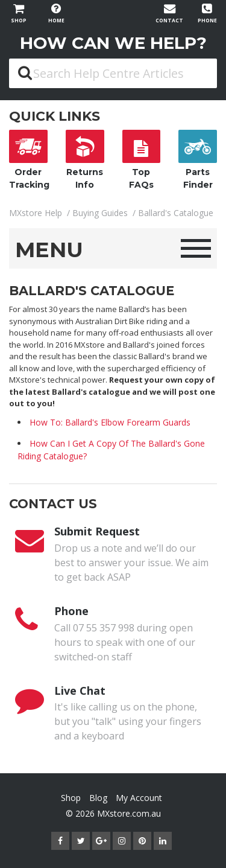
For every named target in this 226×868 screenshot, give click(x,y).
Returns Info (85, 160)
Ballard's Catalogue (176, 213)
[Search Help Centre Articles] (113, 73)
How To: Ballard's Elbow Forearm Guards (110, 422)
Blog (98, 798)
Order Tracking (29, 160)
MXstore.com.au (129, 813)
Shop (71, 798)
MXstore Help (36, 213)
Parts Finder (198, 160)
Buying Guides (100, 213)
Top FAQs (142, 160)
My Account (139, 798)
